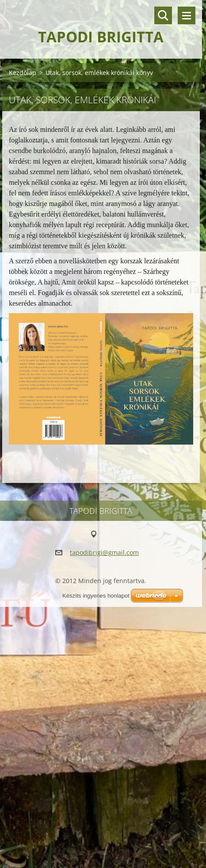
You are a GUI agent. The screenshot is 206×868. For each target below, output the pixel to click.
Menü (187, 15)
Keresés (163, 15)
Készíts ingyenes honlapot (96, 596)
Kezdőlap (23, 73)
